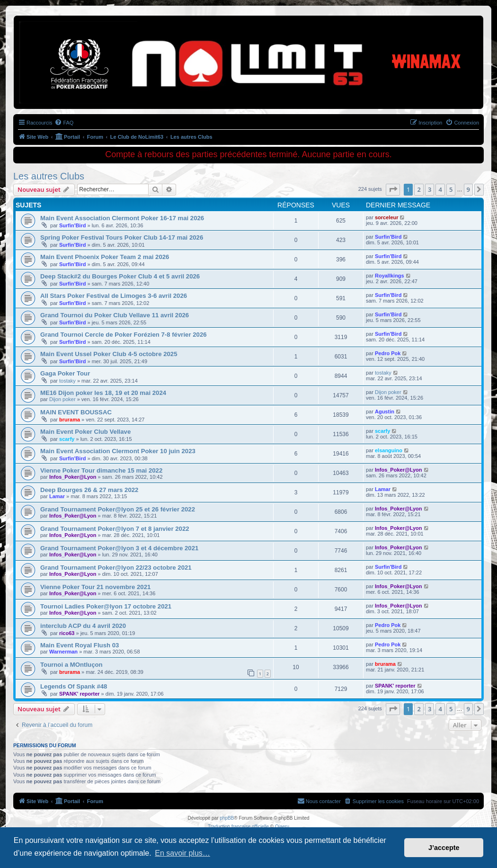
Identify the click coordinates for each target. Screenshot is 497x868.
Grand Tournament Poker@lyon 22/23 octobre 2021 (116, 568)
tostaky (67, 381)
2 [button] (419, 189)
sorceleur (387, 217)
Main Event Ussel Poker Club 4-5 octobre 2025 (109, 354)
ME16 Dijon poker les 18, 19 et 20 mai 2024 (103, 393)
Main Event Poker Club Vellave (85, 432)
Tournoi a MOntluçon (71, 665)
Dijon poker (62, 399)
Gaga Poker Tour (65, 373)
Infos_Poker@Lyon (73, 477)
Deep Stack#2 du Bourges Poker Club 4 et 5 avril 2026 (120, 276)
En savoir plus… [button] (182, 853)
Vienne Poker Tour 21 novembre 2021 (95, 587)
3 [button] (430, 189)
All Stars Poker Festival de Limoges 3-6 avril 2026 (114, 296)
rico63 (67, 633)
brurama (70, 420)
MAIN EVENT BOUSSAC (76, 412)
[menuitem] (64, 123)
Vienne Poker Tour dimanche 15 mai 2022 (101, 470)
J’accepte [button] (444, 848)
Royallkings (390, 276)
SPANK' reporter (80, 694)
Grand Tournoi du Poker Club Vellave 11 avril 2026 (115, 315)
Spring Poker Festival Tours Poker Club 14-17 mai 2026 (122, 237)
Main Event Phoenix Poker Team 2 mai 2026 (105, 257)
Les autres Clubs (49, 176)
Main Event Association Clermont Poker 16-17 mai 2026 (122, 218)
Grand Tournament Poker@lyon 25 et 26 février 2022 (118, 509)
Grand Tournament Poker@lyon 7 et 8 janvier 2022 (115, 529)
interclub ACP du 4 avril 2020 (83, 626)
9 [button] (468, 189)
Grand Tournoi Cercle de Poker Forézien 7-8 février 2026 (124, 335)
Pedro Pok (388, 353)
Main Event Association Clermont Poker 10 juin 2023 (118, 451)
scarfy (67, 439)
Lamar (57, 496)
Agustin (385, 412)
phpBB (227, 818)
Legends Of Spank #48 (74, 686)
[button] (393, 189)
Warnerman (63, 652)
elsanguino (389, 450)
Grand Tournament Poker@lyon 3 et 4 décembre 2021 (119, 548)
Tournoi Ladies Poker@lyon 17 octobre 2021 (106, 606)
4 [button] (440, 189)
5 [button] (451, 189)
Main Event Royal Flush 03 (80, 645)
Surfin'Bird (72, 225)
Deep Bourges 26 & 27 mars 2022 (89, 490)
